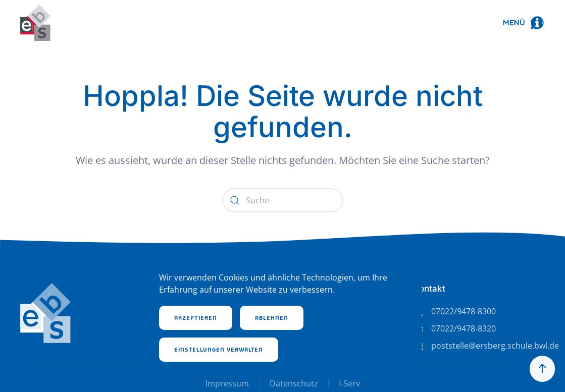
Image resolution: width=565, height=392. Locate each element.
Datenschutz (294, 383)
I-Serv (349, 383)
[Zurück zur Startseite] (35, 23)
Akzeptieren (196, 318)
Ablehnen (272, 318)
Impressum (227, 383)
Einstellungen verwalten (219, 350)
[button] (524, 23)
